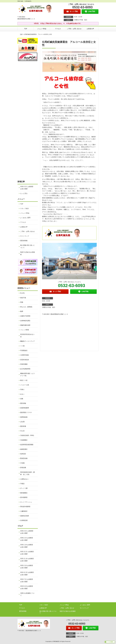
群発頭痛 (23, 468)
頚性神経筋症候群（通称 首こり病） (27, 473)
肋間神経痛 (24, 417)
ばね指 (22, 422)
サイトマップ (25, 236)
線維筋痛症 (24, 449)
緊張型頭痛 (24, 458)
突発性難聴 (24, 364)
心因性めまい (25, 479)
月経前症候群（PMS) (27, 435)
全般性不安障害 (25, 316)
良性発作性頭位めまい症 (27, 336)
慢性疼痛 (23, 426)
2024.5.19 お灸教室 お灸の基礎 (27, 587)
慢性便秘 (23, 403)
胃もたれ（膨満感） (27, 307)
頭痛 (22, 399)
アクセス (58, 29)
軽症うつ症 (24, 380)
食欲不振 (23, 298)
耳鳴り (22, 390)
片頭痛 (22, 463)
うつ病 (22, 346)
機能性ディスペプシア (27, 341)
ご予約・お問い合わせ (74, 29)
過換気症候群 (25, 516)
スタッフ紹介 (25, 208)
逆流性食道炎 (25, 360)
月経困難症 (24, 440)
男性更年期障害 (25, 507)
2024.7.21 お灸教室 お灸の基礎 (27, 580)
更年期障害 (24, 497)
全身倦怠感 (24, 520)
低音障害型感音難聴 (27, 445)
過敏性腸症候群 (25, 325)
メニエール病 (25, 385)
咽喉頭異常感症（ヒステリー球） (27, 375)
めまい (22, 394)
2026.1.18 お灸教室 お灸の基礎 (27, 546)
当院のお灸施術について (27, 594)
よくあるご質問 (25, 218)
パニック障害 (25, 330)
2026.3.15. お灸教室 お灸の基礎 (27, 188)
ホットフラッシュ (26, 502)
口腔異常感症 (25, 355)
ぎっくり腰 (24, 488)
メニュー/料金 (42, 29)
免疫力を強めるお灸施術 (27, 253)
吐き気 (22, 293)
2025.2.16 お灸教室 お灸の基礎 (27, 567)
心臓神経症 (24, 511)
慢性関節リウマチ (26, 412)
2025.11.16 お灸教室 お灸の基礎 (28, 560)
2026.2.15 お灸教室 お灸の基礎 (27, 539)
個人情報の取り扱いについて (27, 246)
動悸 (22, 311)
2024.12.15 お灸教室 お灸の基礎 (28, 574)
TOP (26, 29)
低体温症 (23, 454)
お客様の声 (90, 29)
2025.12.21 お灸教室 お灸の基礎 (28, 553)
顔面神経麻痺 (25, 408)
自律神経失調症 (25, 321)
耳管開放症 (24, 350)
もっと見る (24, 193)
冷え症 (22, 431)
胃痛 (22, 302)
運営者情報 (24, 241)
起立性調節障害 (25, 369)
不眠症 (22, 484)
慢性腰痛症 (24, 493)
